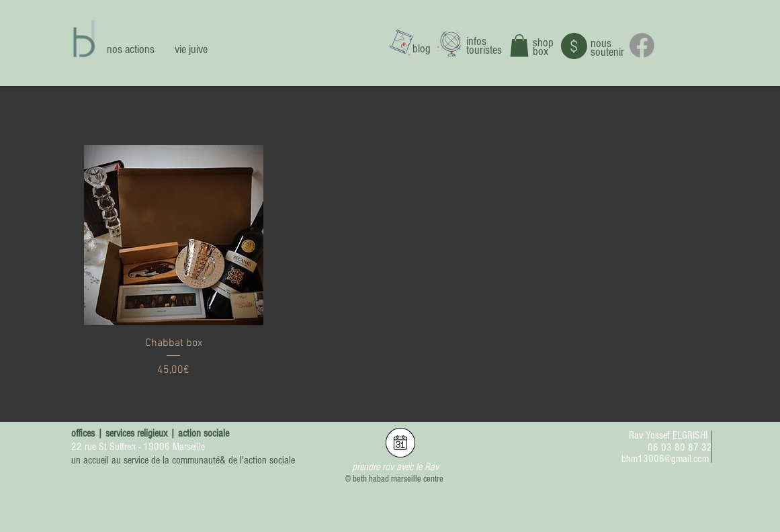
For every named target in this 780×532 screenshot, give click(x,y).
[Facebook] (642, 45)
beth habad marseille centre (398, 479)
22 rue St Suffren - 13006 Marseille (138, 447)
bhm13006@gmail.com (665, 459)
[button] (519, 45)
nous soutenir (607, 48)
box (540, 51)
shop (543, 43)
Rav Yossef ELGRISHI (668, 435)
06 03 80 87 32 (680, 447)
